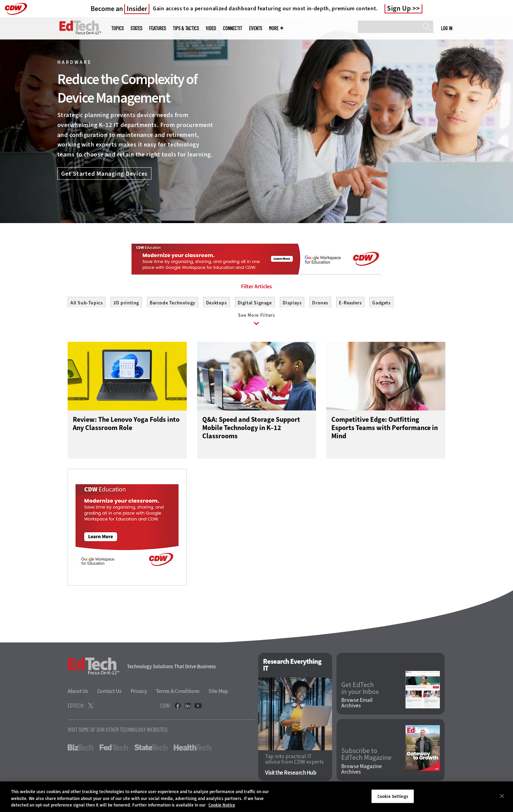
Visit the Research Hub (291, 776)
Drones (320, 303)
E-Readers (350, 303)
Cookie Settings (393, 796)
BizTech (81, 751)
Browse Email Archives (357, 706)
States (136, 28)
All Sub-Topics (87, 303)
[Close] (502, 796)
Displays (292, 303)
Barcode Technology (173, 303)
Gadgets (381, 303)
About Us (78, 694)
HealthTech (192, 751)
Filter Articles (256, 287)
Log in (447, 28)
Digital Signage (255, 303)
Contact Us (109, 694)
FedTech (114, 751)
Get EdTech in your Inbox (360, 691)
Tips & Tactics (186, 28)
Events (255, 28)
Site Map (218, 694)
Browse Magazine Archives (362, 772)
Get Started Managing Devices (104, 173)
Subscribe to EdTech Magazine (366, 757)
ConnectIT (232, 28)
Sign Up (399, 9)
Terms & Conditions (178, 694)
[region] (256, 797)
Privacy (139, 694)
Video (211, 28)
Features (157, 28)
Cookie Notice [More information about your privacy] (222, 805)
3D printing (126, 303)
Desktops (216, 303)
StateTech (151, 751)
